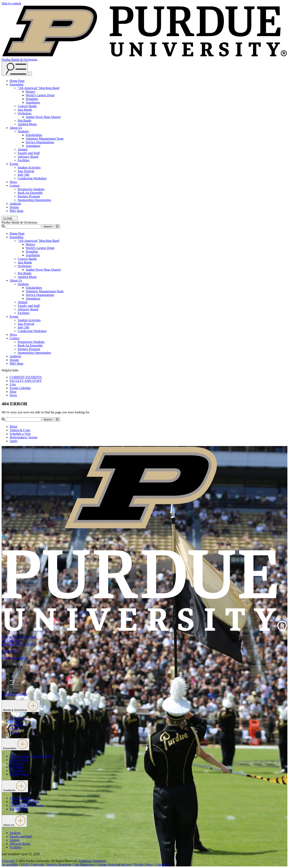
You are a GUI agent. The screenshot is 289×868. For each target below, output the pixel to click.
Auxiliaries (33, 102)
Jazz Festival (26, 171)
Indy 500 (23, 175)
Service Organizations (40, 142)
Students (23, 131)
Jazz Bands (25, 110)
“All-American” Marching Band (38, 88)
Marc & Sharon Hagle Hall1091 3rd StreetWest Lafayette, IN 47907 (19, 641)
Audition (15, 204)
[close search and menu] (30, 74)
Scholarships (34, 135)
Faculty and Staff (29, 153)
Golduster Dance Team (24, 802)
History (31, 92)
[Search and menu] (15, 69)
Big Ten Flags (19, 809)
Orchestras (24, 113)
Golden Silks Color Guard (26, 805)
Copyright (8, 861)
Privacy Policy (143, 864)
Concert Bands (27, 106)
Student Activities (29, 167)
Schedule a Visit (20, 434)
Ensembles (17, 84)
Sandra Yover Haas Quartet (43, 117)
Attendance (33, 146)
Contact (15, 185)
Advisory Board (28, 157)
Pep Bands (24, 120)
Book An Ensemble (30, 193)
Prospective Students (31, 189)
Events (14, 164)
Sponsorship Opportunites (34, 200)
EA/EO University (33, 864)
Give (13, 384)
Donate (14, 207)
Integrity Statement (59, 864)
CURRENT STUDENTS (26, 377)
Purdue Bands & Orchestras (19, 59)
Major (14, 426)
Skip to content (11, 3)
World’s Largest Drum (40, 95)
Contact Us (162, 864)
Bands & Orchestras (21, 706)
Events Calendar (20, 388)
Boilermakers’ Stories (24, 437)
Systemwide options (15, 658)
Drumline (32, 99)
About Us (16, 128)
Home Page (17, 81)
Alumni (23, 149)
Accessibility (10, 864)
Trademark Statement (92, 861)
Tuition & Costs (20, 430)
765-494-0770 (11, 651)
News (13, 182)
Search (48, 226)
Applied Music (27, 124)
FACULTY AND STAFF (26, 381)
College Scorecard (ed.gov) (114, 864)
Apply (14, 441)
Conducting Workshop (32, 178)
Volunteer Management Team (45, 139)
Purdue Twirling (20, 798)
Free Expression (84, 864)
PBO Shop (16, 211)
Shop (13, 392)
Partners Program (29, 196)
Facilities (24, 160)
